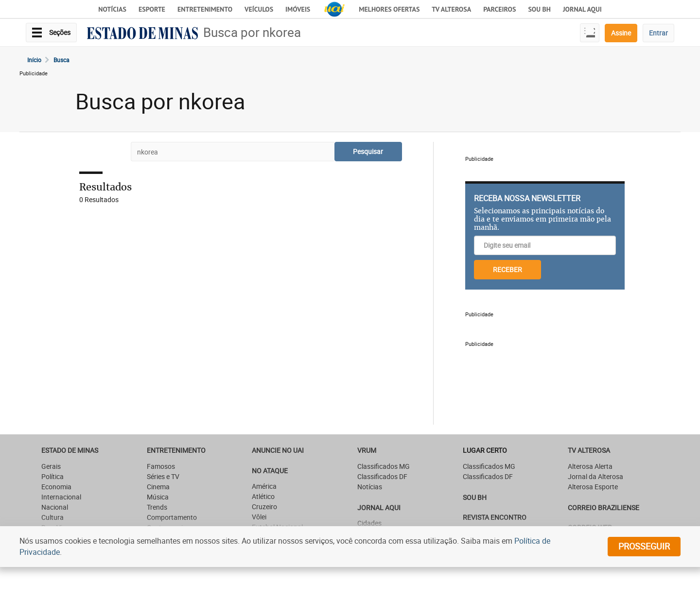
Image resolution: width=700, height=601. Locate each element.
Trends (157, 507)
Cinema (158, 487)
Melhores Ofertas (389, 9)
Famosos (161, 466)
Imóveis (298, 9)
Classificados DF (382, 476)
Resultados (105, 187)
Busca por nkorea (252, 32)
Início (34, 60)
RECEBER (507, 269)
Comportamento (172, 517)
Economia (56, 487)
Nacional (55, 507)
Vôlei (259, 517)
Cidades (369, 523)
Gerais (51, 466)
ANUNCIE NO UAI (278, 450)
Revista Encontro (495, 517)
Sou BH (539, 9)
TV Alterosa (451, 9)
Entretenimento (205, 9)
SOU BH (475, 497)
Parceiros (499, 9)
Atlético (263, 496)
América (264, 486)
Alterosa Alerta (590, 466)
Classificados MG (384, 466)
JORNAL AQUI (582, 9)
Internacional (61, 497)
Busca (61, 60)
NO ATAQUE (270, 471)
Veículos (259, 9)
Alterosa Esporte (593, 487)
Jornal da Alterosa (595, 476)
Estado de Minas (70, 450)
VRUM (367, 450)
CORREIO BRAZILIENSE (604, 507)
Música (158, 497)
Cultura (52, 517)
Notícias (112, 9)
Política (52, 476)
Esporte (152, 9)
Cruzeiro (264, 507)
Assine (621, 33)
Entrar (658, 33)
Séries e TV (163, 476)
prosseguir (644, 546)
